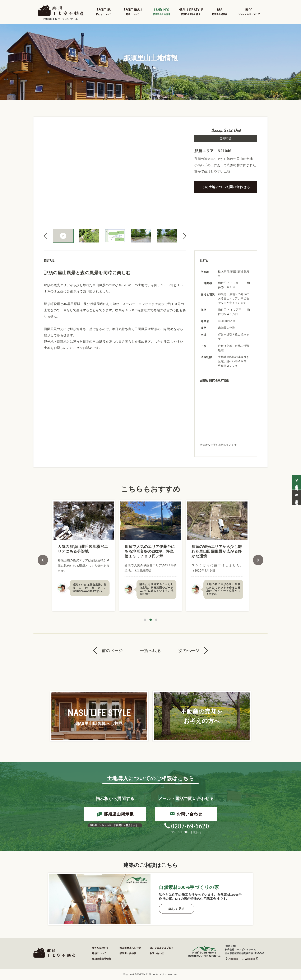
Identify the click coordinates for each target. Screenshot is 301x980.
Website (250, 959)
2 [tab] (151, 620)
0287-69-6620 (186, 826)
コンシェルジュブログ (162, 948)
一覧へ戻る (150, 651)
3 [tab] (156, 620)
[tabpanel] (84, 556)
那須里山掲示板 (115, 814)
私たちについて (100, 948)
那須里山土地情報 (102, 959)
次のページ (189, 651)
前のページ (112, 651)
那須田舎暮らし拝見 (130, 948)
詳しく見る (177, 909)
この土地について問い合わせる (226, 187)
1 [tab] (145, 620)
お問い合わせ (186, 814)
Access (232, 959)
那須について (99, 953)
